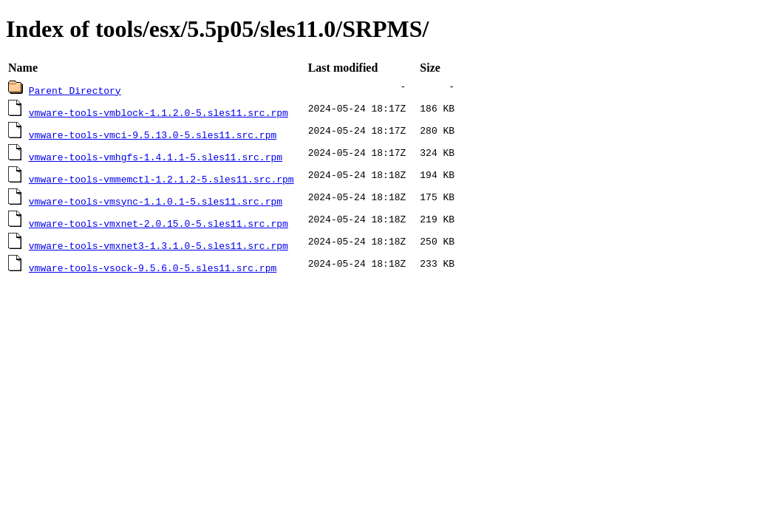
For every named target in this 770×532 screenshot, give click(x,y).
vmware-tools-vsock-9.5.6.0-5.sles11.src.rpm (153, 267)
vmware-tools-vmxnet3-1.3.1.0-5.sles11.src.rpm (159, 245)
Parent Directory (75, 90)
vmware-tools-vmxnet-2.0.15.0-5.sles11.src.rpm (159, 223)
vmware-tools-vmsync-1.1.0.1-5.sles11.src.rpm (156, 201)
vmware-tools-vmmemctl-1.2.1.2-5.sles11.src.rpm (161, 179)
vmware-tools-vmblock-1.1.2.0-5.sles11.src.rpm (159, 112)
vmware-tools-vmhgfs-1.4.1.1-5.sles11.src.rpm (156, 157)
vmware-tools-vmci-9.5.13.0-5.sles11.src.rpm (153, 134)
